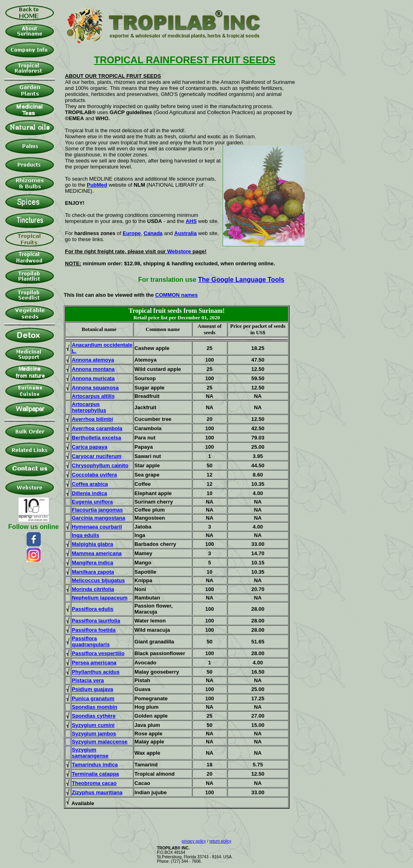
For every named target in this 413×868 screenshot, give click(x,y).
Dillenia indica (89, 493)
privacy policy (194, 841)
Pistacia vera (88, 680)
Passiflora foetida (94, 630)
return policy (220, 841)
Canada (153, 233)
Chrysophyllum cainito (100, 465)
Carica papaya (90, 447)
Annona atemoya (93, 360)
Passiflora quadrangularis (91, 641)
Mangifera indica (93, 563)
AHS (191, 221)
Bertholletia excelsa (96, 438)
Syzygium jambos (94, 734)
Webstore (179, 251)
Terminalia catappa (95, 774)
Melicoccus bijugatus (98, 580)
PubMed (97, 185)
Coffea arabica (90, 484)
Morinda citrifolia (93, 589)
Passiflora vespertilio (98, 653)
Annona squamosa (95, 388)
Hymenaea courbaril (97, 527)
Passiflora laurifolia (96, 621)
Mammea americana (97, 553)
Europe (132, 233)
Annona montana (93, 369)
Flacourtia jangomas (97, 510)
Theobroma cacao (94, 783)
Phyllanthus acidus (96, 672)
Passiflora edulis (93, 609)
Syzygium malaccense (100, 742)
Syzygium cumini (93, 725)
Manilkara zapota (93, 572)
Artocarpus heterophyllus (89, 407)
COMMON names (176, 295)
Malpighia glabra (93, 544)
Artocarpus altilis (93, 396)
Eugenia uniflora (92, 502)
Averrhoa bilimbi (92, 419)
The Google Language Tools (241, 280)
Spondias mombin (95, 707)
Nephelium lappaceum (100, 598)
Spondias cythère (94, 716)
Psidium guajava (93, 689)
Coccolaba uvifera (94, 475)
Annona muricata (93, 378)
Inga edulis (86, 535)
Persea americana (94, 663)
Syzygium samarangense (90, 753)
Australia (186, 233)
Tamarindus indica (95, 765)
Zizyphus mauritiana (97, 792)
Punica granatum (93, 698)
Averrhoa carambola (97, 428)
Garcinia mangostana (98, 518)
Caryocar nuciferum (97, 456)
